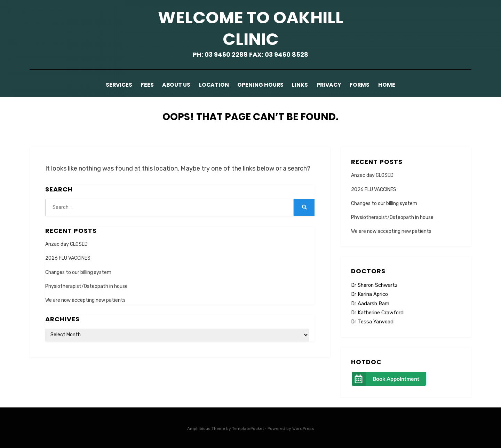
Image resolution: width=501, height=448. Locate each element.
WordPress (303, 428)
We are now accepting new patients (85, 300)
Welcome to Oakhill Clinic (251, 28)
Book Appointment (396, 378)
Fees (140, 85)
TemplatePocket (248, 428)
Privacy (334, 85)
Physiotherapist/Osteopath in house (86, 286)
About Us (172, 85)
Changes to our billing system (78, 272)
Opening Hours (260, 85)
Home (397, 85)
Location (212, 85)
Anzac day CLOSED (66, 244)
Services (110, 85)
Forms (368, 85)
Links (302, 85)
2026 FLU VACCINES (68, 258)
